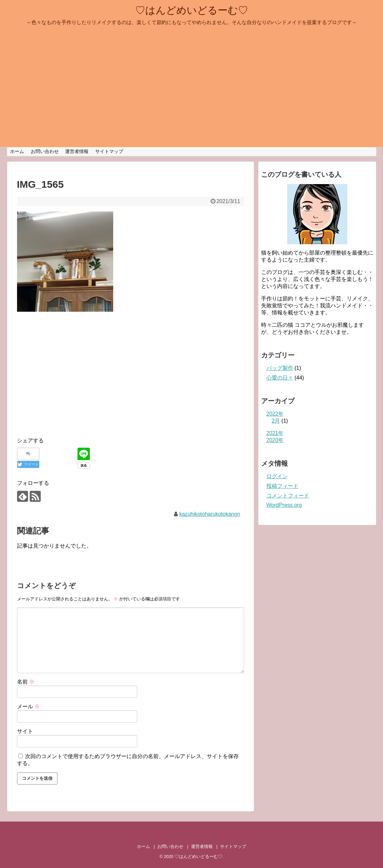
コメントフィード (288, 496)
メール (28, 706)
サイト (25, 731)
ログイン (277, 476)
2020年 (275, 440)
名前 (26, 682)
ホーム (17, 151)
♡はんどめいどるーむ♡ (192, 10)
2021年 (275, 433)
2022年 (275, 414)
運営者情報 (77, 151)
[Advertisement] (73, 381)
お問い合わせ (45, 151)
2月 (276, 421)
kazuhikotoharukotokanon (210, 514)
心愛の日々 (280, 378)
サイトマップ (109, 151)
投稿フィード (282, 486)
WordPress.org (284, 505)
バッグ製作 (280, 368)
